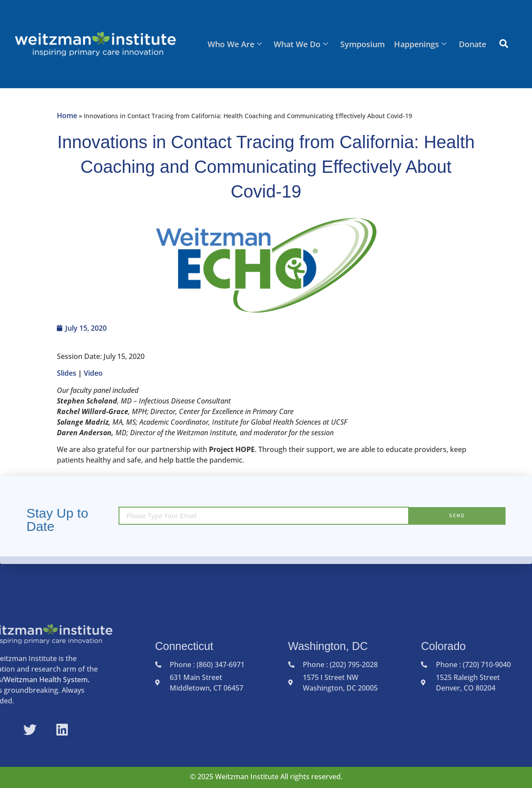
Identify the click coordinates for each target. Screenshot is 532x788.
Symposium (364, 44)
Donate (472, 44)
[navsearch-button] (504, 44)
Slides (67, 373)
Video (94, 373)
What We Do (303, 44)
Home (67, 116)
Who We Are (237, 44)
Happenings (421, 44)
